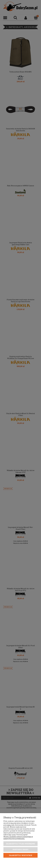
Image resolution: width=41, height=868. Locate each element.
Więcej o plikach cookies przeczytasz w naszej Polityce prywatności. (18, 838)
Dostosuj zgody (21, 849)
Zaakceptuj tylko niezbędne (20, 844)
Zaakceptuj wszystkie (21, 855)
